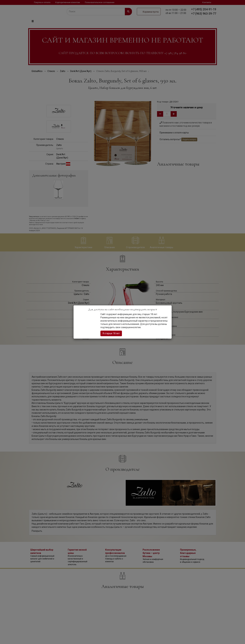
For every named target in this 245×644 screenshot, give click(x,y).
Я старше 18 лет (111, 333)
